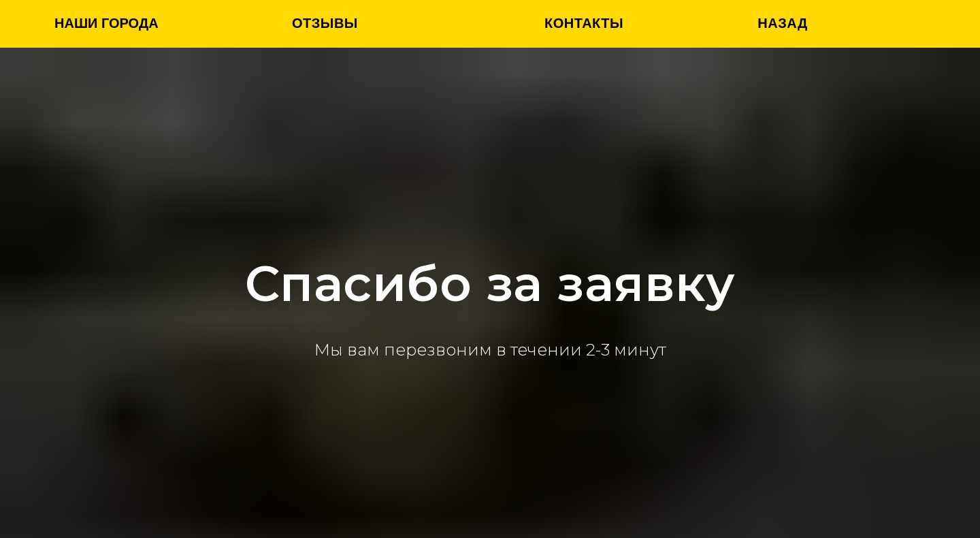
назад (782, 23)
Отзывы (325, 23)
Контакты (584, 23)
